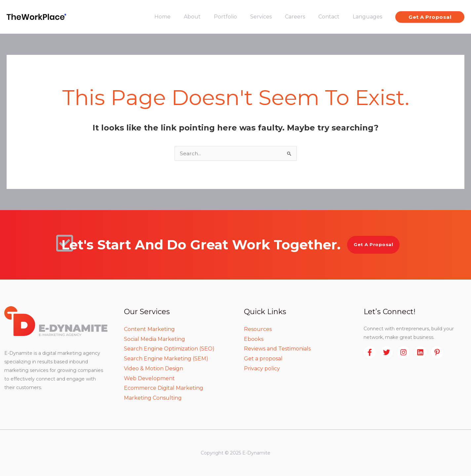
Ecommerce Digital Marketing (164, 388)
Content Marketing (149, 329)
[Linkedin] (420, 352)
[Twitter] (387, 352)
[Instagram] (403, 352)
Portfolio (237, 17)
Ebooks (254, 339)
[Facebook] (370, 352)
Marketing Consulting (153, 398)
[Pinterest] (437, 352)
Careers (302, 17)
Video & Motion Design (154, 368)
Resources (258, 329)
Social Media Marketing (155, 339)
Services (270, 17)
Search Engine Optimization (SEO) (169, 349)
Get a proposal (263, 359)
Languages (369, 17)
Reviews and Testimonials (277, 349)
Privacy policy (262, 368)
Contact (333, 17)
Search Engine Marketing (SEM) (166, 359)
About (207, 17)
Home (180, 17)
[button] (430, 17)
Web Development (149, 378)
